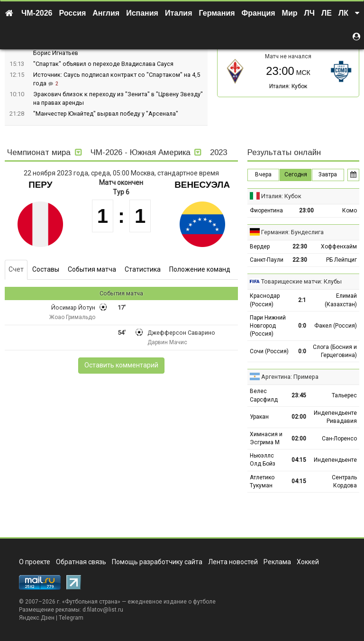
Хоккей (308, 562)
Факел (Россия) (336, 326)
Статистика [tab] (143, 269)
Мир (290, 13)
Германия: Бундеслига (292, 232)
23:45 (299, 395)
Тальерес (344, 395)
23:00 (306, 211)
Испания (142, 13)
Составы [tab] (46, 269)
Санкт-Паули (267, 260)
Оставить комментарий (121, 365)
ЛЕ (327, 13)
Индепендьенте (335, 460)
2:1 (302, 300)
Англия (106, 13)
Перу (40, 185)
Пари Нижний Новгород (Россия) (268, 326)
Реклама (277, 562)
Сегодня (296, 174)
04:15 (299, 460)
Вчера (263, 174)
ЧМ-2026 (37, 13)
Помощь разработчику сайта (157, 562)
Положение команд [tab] (200, 269)
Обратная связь (81, 562)
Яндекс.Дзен (37, 618)
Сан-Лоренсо (339, 439)
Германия (217, 13)
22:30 (300, 247)
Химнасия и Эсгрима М (266, 438)
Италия (179, 13)
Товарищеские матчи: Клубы (301, 281)
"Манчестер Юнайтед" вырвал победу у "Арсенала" (106, 114)
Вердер (260, 247)
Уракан (259, 417)
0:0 (302, 326)
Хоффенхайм (339, 247)
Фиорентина (266, 211)
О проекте (35, 562)
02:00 (299, 417)
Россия (73, 13)
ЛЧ (309, 13)
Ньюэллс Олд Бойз (263, 460)
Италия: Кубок (288, 86)
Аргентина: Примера (290, 377)
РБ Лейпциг (341, 260)
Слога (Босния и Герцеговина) (335, 351)
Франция (259, 13)
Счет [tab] (16, 269)
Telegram (71, 618)
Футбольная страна (91, 602)
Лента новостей (233, 562)
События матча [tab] (92, 269)
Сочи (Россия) (269, 351)
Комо (350, 211)
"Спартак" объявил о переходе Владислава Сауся (103, 64)
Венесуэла (202, 185)
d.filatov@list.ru (103, 610)
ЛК (343, 13)
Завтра (328, 174)
